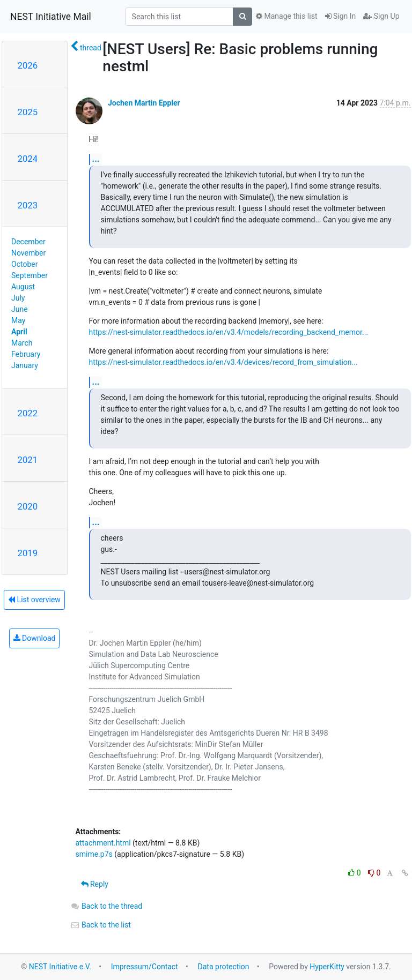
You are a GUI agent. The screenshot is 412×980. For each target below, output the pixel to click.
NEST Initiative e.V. (60, 967)
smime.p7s (94, 854)
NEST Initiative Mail (51, 17)
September (30, 275)
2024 (28, 159)
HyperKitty (327, 967)
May (18, 320)
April (19, 332)
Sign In (341, 16)
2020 (28, 506)
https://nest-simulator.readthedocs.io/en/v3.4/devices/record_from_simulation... (223, 362)
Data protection (224, 967)
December (28, 242)
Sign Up (381, 16)
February (26, 354)
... (96, 159)
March (22, 343)
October (24, 264)
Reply (95, 884)
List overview (34, 600)
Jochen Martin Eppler (144, 103)
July (18, 298)
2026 (28, 65)
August (23, 287)
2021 (28, 460)
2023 (28, 205)
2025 (28, 112)
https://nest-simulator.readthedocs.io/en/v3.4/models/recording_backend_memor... (229, 332)
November (28, 253)
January (25, 365)
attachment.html (103, 843)
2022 (28, 413)
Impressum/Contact (145, 967)
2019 (28, 553)
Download (35, 638)
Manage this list (286, 16)
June (20, 309)
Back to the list (101, 925)
